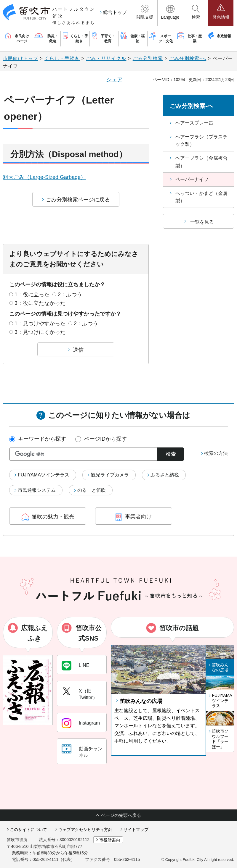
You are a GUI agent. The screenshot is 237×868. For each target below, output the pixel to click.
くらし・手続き (62, 58)
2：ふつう (70, 295)
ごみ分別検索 (148, 58)
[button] (145, 13)
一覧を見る (202, 222)
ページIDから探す (105, 439)
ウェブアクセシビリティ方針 (85, 830)
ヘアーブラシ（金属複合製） (201, 162)
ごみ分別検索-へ (188, 58)
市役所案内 (110, 840)
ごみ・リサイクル (106, 58)
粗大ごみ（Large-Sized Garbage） (44, 177)
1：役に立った (32, 295)
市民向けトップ (21, 58)
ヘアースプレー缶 (194, 123)
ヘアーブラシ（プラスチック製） (201, 141)
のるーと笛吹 (92, 490)
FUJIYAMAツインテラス (44, 475)
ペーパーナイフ (192, 179)
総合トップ (115, 12)
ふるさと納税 (165, 475)
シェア (114, 80)
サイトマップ (136, 830)
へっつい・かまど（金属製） (201, 197)
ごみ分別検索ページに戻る (78, 200)
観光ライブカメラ (110, 475)
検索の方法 (216, 453)
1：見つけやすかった (40, 324)
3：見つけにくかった (40, 332)
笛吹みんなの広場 (141, 701)
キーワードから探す (42, 439)
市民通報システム (37, 490)
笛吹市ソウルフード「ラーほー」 (220, 739)
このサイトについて (28, 830)
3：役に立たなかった (40, 303)
